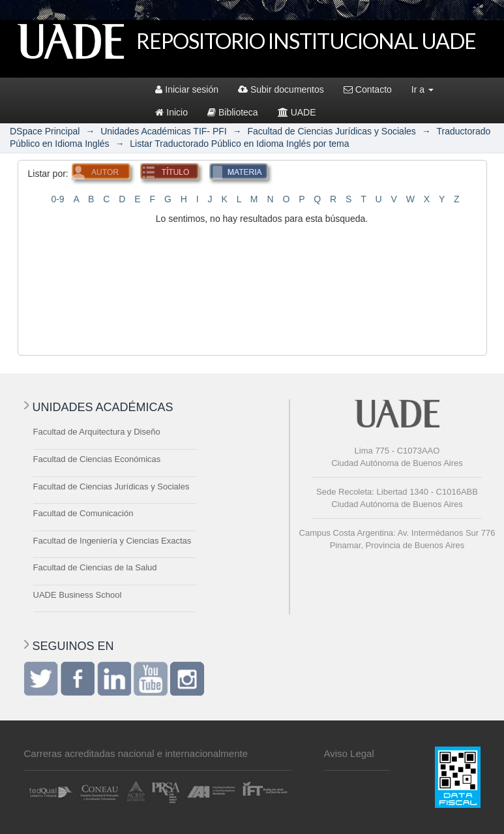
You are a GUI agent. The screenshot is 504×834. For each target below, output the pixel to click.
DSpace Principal (45, 131)
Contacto (368, 89)
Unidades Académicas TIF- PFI (163, 131)
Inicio (171, 112)
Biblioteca (233, 112)
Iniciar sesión (187, 89)
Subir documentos (281, 89)
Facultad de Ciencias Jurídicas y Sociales (331, 131)
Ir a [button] (422, 89)
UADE (297, 112)
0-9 (57, 199)
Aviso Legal (349, 753)
